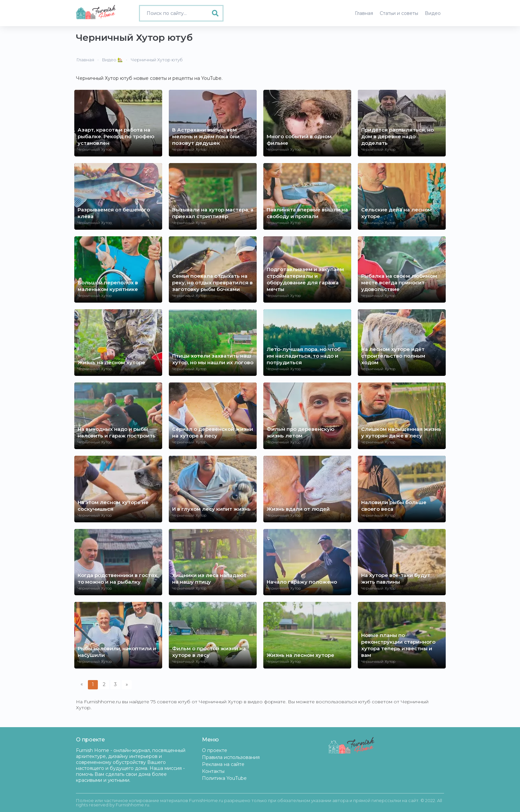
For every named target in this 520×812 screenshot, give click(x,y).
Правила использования (231, 757)
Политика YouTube (224, 778)
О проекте (215, 750)
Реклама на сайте (223, 764)
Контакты (213, 771)
